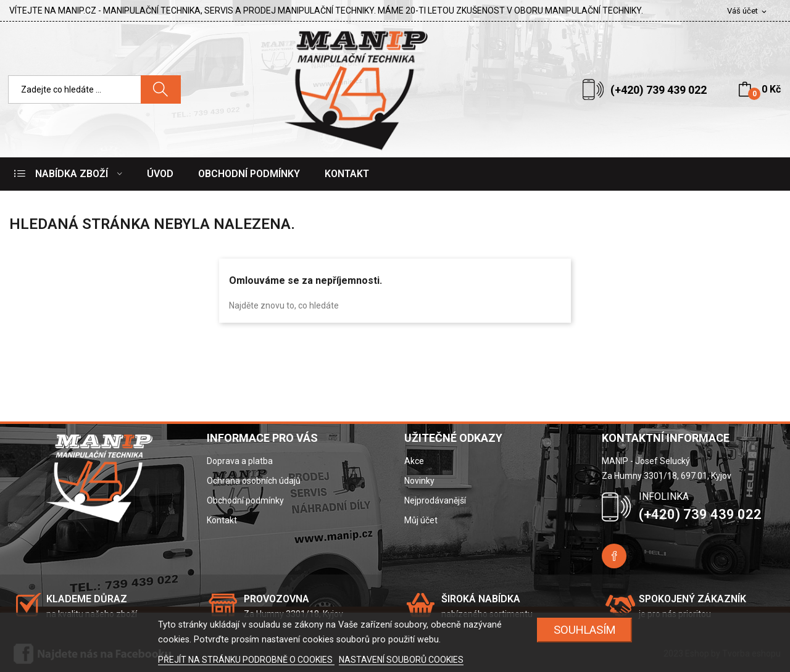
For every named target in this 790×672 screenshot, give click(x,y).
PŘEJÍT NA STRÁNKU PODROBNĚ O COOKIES (246, 660)
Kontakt (222, 520)
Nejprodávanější (435, 500)
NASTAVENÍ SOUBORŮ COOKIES (401, 660)
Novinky (419, 481)
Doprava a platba (240, 461)
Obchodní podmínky (245, 500)
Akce (414, 461)
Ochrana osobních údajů (254, 481)
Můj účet (421, 520)
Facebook (614, 556)
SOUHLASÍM (585, 630)
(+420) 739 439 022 (659, 90)
